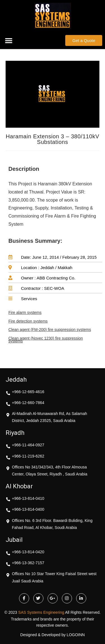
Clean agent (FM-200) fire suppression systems (50, 330)
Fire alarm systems (25, 312)
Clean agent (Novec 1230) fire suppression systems (46, 340)
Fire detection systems (28, 321)
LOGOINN (76, 635)
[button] (9, 40)
